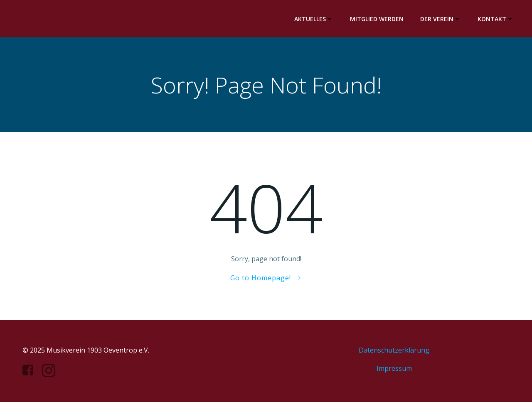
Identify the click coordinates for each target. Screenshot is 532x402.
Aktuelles (314, 19)
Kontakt (496, 19)
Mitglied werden (377, 19)
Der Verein (441, 19)
